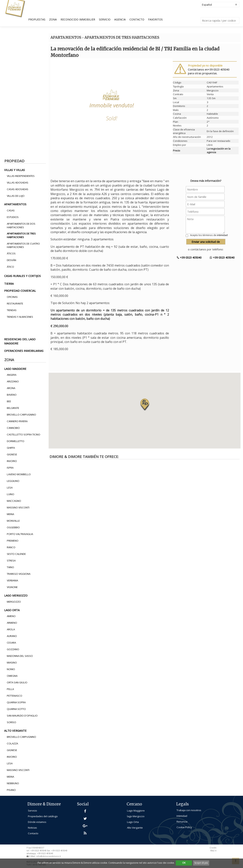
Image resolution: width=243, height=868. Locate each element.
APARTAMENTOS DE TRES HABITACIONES (122, 37)
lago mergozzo (16, 595)
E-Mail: (33, 856)
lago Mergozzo (136, 816)
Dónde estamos (37, 822)
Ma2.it (213, 851)
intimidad (222, 235)
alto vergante (15, 731)
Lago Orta (133, 822)
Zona (53, 19)
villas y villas (15, 170)
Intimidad (182, 816)
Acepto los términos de (209, 235)
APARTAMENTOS (66, 37)
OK (184, 863)
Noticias (32, 828)
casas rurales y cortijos (22, 276)
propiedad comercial (20, 291)
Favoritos (155, 19)
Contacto (137, 19)
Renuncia (182, 822)
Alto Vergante (135, 828)
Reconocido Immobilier (78, 19)
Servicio (105, 19)
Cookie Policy (184, 827)
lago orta (12, 610)
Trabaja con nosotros (189, 810)
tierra (9, 284)
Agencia (120, 19)
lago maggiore (15, 369)
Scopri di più (201, 863)
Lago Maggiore (136, 811)
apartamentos (15, 204)
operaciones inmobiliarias (24, 351)
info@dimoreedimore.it (49, 856)
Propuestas (37, 19)
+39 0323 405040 (189, 257)
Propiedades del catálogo (43, 816)
